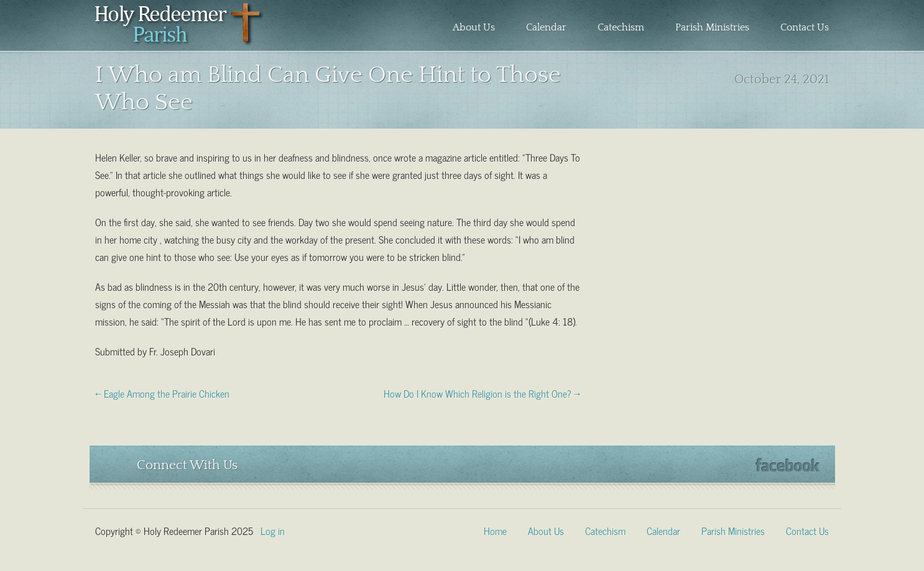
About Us (474, 27)
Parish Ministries (712, 27)
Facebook (788, 465)
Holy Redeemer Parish (180, 29)
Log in (273, 530)
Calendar (546, 27)
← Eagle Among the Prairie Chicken (162, 393)
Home (495, 530)
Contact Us (805, 27)
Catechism (621, 27)
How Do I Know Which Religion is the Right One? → (482, 393)
